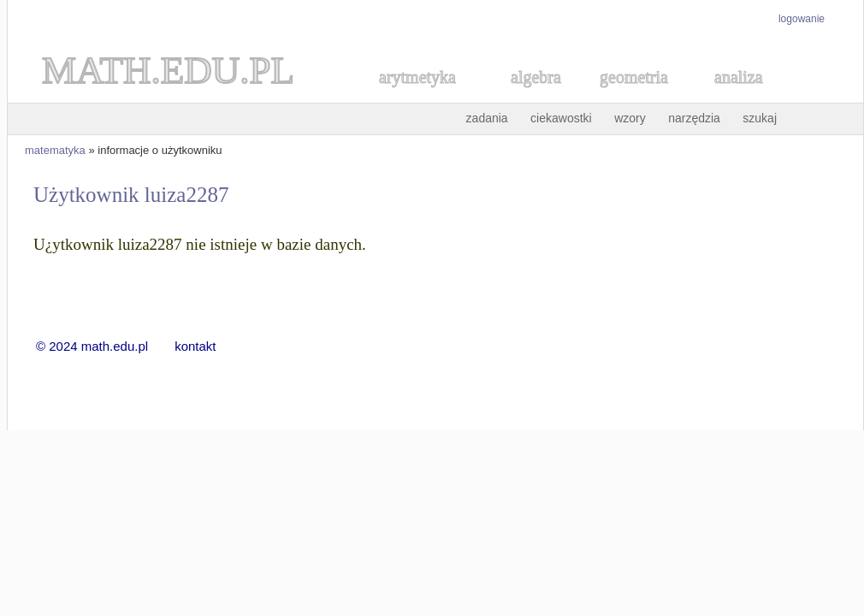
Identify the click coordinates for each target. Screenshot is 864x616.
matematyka (55, 150)
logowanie (802, 19)
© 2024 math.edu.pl (103, 346)
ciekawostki (561, 118)
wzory (630, 118)
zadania (487, 118)
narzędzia (694, 118)
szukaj (760, 118)
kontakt (195, 346)
